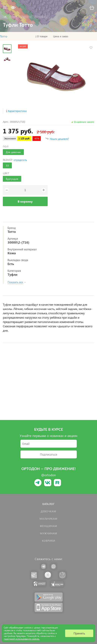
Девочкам (48, 511)
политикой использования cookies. (22, 639)
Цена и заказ (61, 36)
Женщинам (48, 526)
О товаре (42, 36)
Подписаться (49, 454)
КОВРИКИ (49, 541)
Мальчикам (48, 519)
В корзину (25, 201)
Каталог (48, 504)
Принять (79, 633)
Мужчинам (49, 533)
